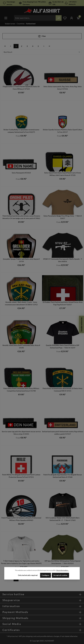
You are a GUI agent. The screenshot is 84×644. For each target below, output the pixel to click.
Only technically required (28, 575)
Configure (45, 575)
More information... (63, 570)
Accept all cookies (60, 575)
